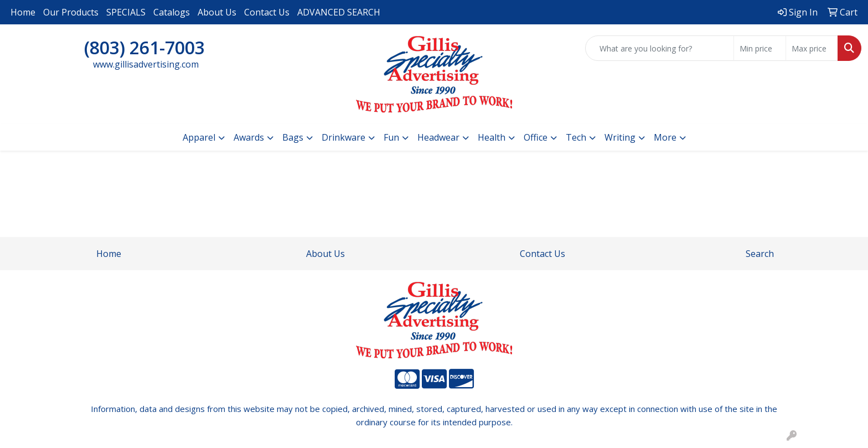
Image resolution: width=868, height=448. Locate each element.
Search (760, 254)
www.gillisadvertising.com (146, 64)
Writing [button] (620, 137)
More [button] (665, 137)
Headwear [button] (438, 137)
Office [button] (536, 137)
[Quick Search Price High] (812, 48)
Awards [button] (249, 137)
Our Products (71, 12)
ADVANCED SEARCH (339, 12)
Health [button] (492, 137)
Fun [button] (391, 137)
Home (23, 12)
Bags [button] (293, 137)
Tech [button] (576, 137)
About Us (217, 12)
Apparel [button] (199, 137)
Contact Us (267, 12)
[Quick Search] (660, 48)
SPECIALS (126, 12)
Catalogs (172, 12)
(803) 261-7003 (144, 47)
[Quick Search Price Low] (760, 48)
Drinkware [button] (343, 137)
